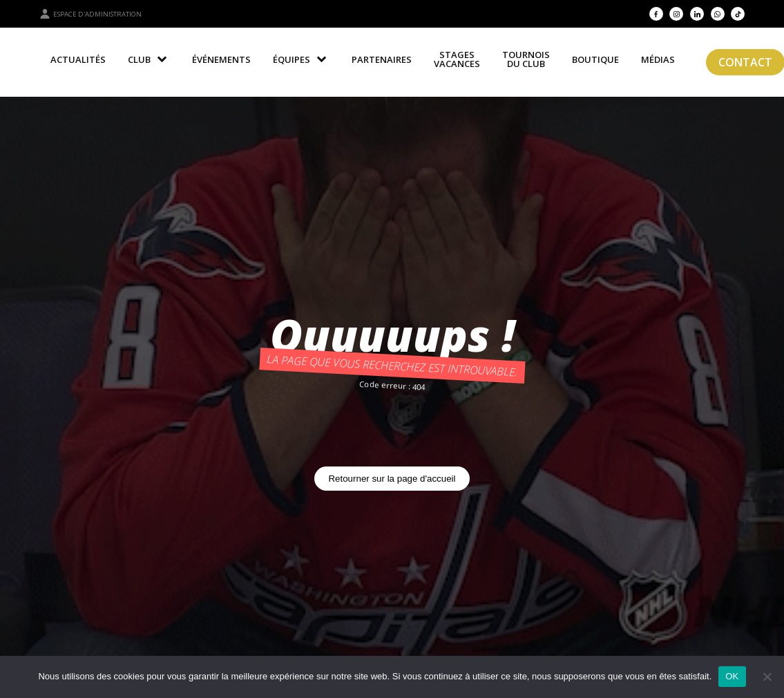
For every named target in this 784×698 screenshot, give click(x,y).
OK (732, 676)
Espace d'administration (90, 14)
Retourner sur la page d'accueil (392, 479)
